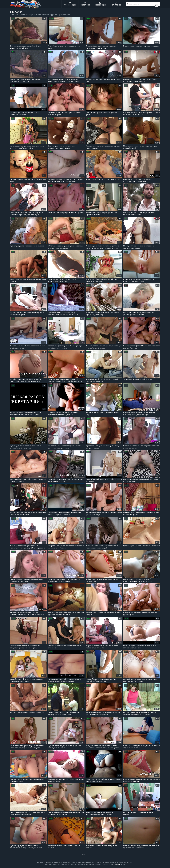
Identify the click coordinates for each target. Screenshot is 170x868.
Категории (85, 4)
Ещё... (85, 855)
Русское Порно (70, 4)
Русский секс (116, 864)
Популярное (116, 4)
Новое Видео (100, 4)
